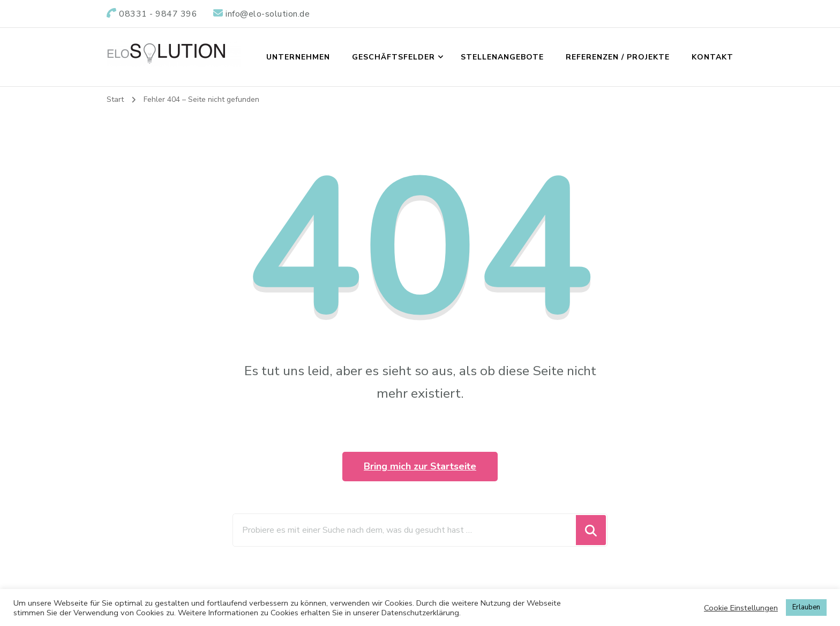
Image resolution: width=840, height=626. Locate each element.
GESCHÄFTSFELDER (393, 57)
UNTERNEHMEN (298, 57)
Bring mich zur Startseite (420, 466)
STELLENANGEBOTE (502, 57)
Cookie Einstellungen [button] (741, 608)
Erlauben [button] (806, 607)
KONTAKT (712, 57)
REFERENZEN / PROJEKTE (618, 57)
